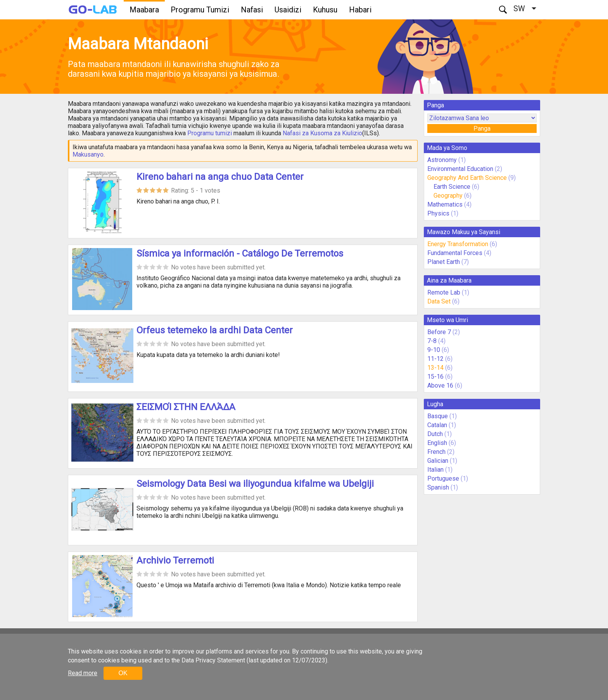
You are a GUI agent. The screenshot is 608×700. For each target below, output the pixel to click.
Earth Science (452, 187)
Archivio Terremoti (175, 560)
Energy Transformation (458, 244)
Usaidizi (288, 10)
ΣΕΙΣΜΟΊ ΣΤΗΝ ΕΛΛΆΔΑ (186, 407)
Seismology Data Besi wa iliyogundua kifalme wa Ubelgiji (255, 484)
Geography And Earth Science (467, 178)
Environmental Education (460, 169)
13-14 (435, 368)
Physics (438, 213)
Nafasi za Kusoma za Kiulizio (322, 133)
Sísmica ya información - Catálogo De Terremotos (240, 253)
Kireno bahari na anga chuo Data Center (220, 177)
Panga (482, 128)
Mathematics (445, 204)
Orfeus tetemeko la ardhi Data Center (215, 330)
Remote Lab (444, 292)
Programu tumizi (210, 133)
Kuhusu (325, 10)
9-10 (434, 350)
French (436, 452)
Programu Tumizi (200, 10)
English (437, 443)
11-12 (435, 359)
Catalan (437, 425)
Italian (435, 470)
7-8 (432, 341)
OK (123, 673)
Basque (438, 416)
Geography (448, 196)
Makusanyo (88, 154)
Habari (360, 10)
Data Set (439, 301)
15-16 (435, 377)
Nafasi (252, 10)
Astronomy (442, 160)
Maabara (144, 10)
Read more (83, 673)
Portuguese (443, 478)
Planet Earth (444, 262)
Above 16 (440, 385)
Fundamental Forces (455, 253)
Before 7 (439, 332)
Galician (438, 461)
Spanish (438, 487)
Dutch (435, 434)
